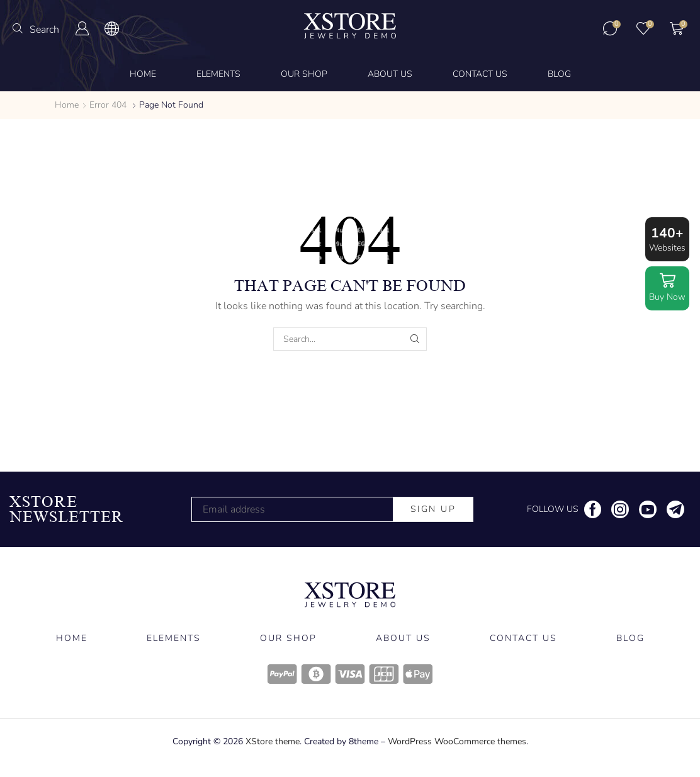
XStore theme (273, 741)
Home (67, 105)
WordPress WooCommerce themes (457, 741)
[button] (36, 29)
